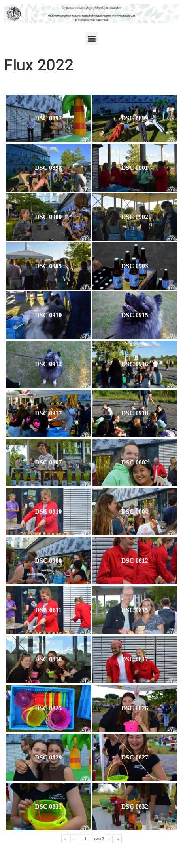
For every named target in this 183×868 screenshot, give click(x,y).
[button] (91, 38)
